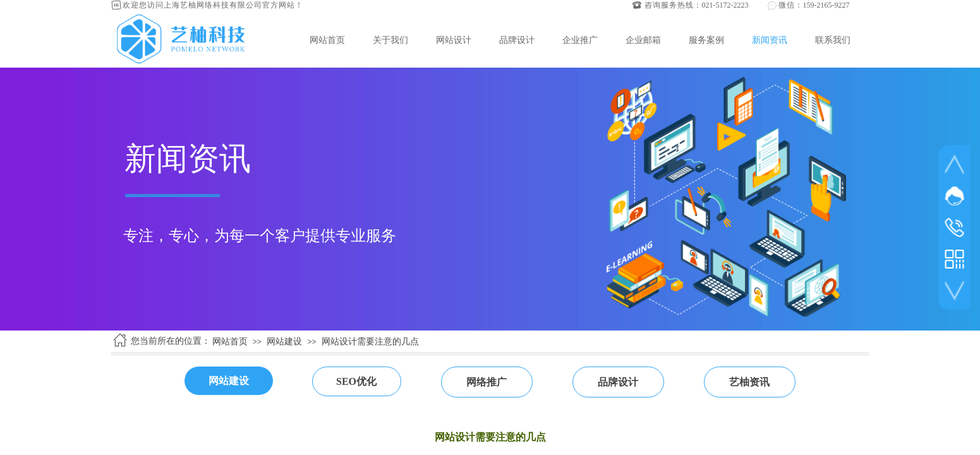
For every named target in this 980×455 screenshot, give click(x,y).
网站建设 (284, 342)
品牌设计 (517, 40)
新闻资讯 (770, 40)
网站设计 (454, 40)
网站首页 (327, 40)
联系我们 (833, 40)
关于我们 (390, 40)
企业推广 (580, 40)
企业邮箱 (643, 40)
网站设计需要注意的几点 (370, 342)
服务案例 (706, 40)
